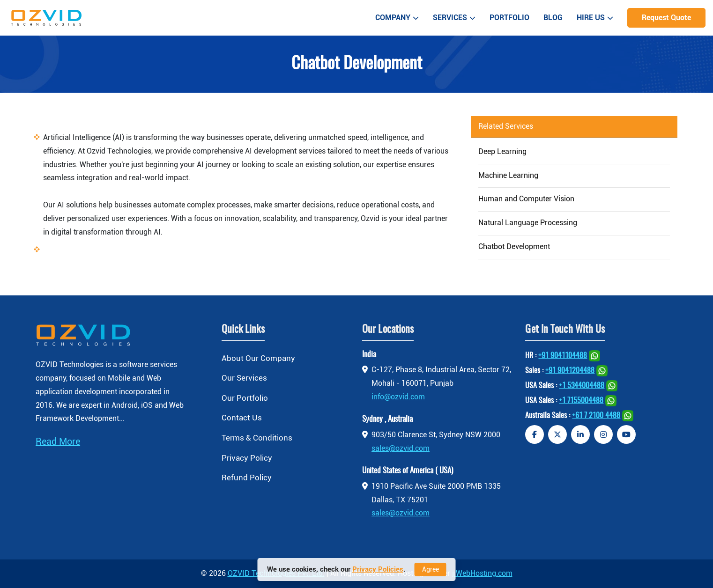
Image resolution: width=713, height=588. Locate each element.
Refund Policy (247, 478)
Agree (431, 569)
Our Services (244, 378)
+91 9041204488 (570, 370)
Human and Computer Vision (526, 199)
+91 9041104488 (563, 355)
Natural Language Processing (528, 223)
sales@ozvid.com (401, 448)
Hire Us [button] (595, 18)
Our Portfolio (245, 398)
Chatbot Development (514, 246)
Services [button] (454, 18)
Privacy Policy (247, 458)
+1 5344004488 (582, 385)
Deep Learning (502, 151)
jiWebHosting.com (482, 573)
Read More (58, 441)
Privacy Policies (378, 569)
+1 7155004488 (581, 400)
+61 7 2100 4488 (596, 415)
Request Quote (666, 18)
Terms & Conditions (257, 438)
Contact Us (242, 418)
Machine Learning (508, 175)
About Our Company (258, 358)
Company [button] (397, 18)
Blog (553, 18)
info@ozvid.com (398, 397)
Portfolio (509, 18)
